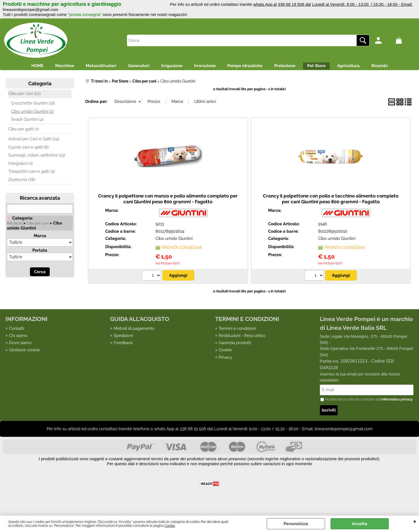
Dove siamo (20, 358)
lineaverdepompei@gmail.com (30, 9)
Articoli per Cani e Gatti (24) (34, 154)
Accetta (360, 524)
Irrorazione (221, 67)
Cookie (170, 526)
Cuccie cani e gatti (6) (28, 162)
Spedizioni (123, 350)
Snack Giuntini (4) (27, 135)
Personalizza (296, 524)
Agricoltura (384, 67)
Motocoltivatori (103, 67)
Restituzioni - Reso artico (242, 350)
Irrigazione (183, 67)
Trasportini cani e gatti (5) (32, 187)
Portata (40, 265)
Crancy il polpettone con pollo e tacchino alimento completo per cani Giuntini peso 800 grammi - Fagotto (331, 214)
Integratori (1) (20, 178)
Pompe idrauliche (266, 67)
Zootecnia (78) (22, 194)
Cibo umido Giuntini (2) (32, 126)
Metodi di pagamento (134, 343)
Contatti (16, 343)
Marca (40, 251)
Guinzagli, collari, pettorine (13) (37, 170)
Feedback (123, 358)
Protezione (311, 67)
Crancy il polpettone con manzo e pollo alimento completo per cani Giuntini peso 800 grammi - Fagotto (168, 214)
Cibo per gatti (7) (24, 144)
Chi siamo (18, 350)
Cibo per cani (38, 238)
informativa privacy (397, 415)
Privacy (225, 372)
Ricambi (209, 79)
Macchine (62, 67)
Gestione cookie (24, 365)
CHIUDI (415, 521)
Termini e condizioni (237, 343)
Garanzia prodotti (235, 358)
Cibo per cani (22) (24, 108)
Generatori (146, 67)
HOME (30, 67)
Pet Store (347, 67)
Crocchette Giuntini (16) (33, 118)
